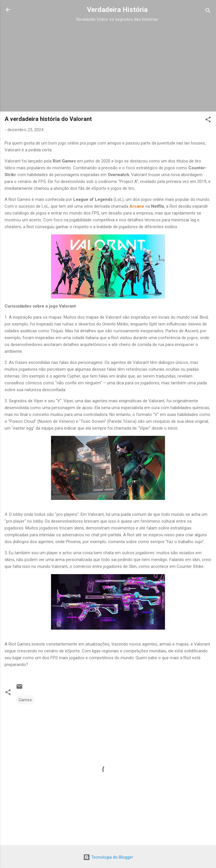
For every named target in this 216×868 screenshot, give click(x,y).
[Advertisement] (117, 63)
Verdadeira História (117, 10)
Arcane (137, 206)
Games (25, 700)
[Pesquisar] (208, 12)
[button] (208, 120)
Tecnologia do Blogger (108, 857)
